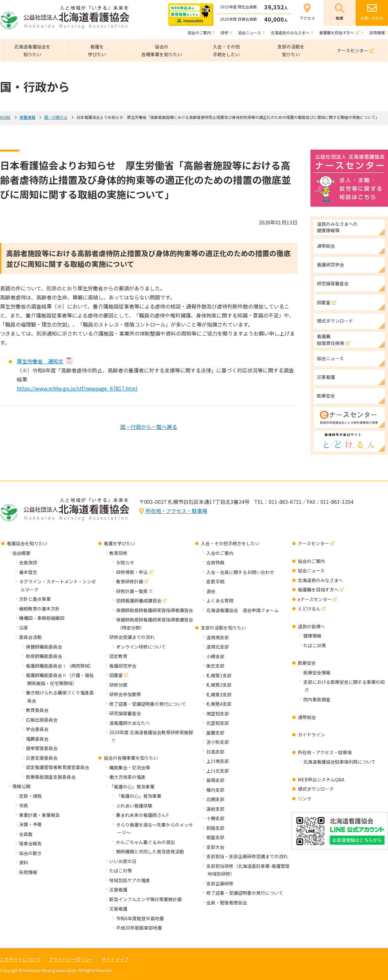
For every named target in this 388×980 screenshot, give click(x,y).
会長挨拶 (28, 562)
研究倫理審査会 (125, 713)
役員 (24, 805)
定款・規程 (30, 796)
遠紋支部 (215, 809)
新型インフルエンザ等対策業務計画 (145, 899)
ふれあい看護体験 (134, 806)
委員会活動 (30, 637)
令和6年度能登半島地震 (140, 918)
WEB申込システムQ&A (321, 779)
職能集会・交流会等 (130, 767)
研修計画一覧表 (132, 591)
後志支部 (215, 666)
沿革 (24, 628)
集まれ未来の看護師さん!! (142, 815)
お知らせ (125, 562)
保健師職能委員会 (44, 647)
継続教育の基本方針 (39, 609)
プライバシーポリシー (71, 959)
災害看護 (118, 890)
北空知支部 (218, 723)
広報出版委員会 (42, 720)
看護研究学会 (123, 666)
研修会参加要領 (125, 694)
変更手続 (215, 581)
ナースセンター (313, 543)
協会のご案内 (311, 561)
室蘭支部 (215, 733)
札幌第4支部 (219, 704)
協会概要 (21, 553)
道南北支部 (218, 647)
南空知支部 (218, 714)
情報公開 (21, 786)
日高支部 (215, 752)
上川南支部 (218, 761)
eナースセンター (315, 599)
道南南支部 (218, 637)
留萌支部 (215, 780)
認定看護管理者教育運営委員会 (58, 767)
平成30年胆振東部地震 (139, 928)
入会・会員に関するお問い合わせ (240, 572)
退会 (211, 591)
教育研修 (118, 553)
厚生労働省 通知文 (40, 361)
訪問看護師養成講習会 (139, 600)
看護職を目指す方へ (318, 589)
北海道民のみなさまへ (320, 580)
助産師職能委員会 (44, 656)
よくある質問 (220, 600)
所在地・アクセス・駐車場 (176, 511)
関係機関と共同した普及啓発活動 (150, 851)
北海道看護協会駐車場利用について (339, 762)
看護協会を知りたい (27, 543)
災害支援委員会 (42, 758)
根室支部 (215, 837)
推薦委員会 (37, 739)
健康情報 (312, 636)
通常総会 (307, 717)
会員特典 (215, 562)
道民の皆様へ (311, 626)
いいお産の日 (123, 861)
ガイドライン (311, 735)
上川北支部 (218, 771)
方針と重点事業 (35, 599)
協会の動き (30, 853)
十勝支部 (215, 818)
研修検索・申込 (132, 572)
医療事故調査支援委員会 (51, 777)
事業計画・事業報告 (39, 815)
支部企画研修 (220, 883)
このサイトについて (20, 959)
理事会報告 (30, 843)
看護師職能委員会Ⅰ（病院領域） (60, 666)
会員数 (26, 834)
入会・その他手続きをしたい (230, 543)
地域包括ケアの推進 (130, 880)
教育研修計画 (130, 581)
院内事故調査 (317, 699)
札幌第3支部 (219, 694)
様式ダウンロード (316, 789)
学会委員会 (37, 729)
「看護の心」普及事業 (132, 787)
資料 (24, 862)
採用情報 (28, 872)
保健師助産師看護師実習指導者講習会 (155, 610)
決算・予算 (30, 824)
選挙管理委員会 (42, 748)
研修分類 (118, 685)
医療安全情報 (317, 672)
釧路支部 (215, 828)
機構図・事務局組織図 (42, 618)
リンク (305, 798)
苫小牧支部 (218, 742)
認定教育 (118, 656)
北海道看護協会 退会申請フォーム (242, 610)
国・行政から (56, 117)
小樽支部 (215, 656)
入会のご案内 (220, 553)
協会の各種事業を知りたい (131, 758)
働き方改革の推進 (127, 777)
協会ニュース (311, 570)
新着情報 (27, 117)
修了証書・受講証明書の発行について (148, 704)
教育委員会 (37, 710)
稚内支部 (215, 790)
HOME (5, 117)
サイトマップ (115, 959)
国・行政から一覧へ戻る (149, 427)
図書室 (116, 675)
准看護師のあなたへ (130, 723)
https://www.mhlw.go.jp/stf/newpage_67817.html (77, 388)
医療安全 (307, 663)
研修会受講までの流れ (132, 637)
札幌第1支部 (219, 675)
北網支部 (215, 799)
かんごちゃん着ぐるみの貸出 (145, 842)
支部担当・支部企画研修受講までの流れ (247, 856)
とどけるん (309, 609)
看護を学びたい (120, 543)
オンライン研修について (141, 647)
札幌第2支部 (219, 685)
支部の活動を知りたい (223, 628)
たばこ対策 (121, 871)
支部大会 (215, 847)
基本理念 (28, 572)
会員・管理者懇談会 (227, 902)
